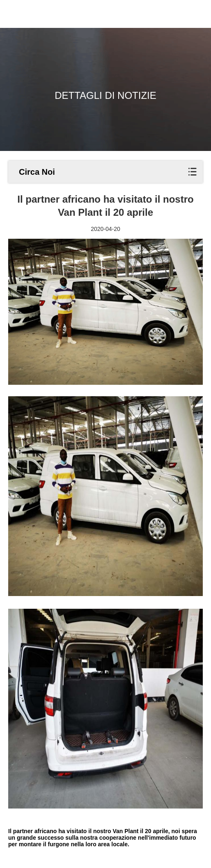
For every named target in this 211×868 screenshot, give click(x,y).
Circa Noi (37, 172)
